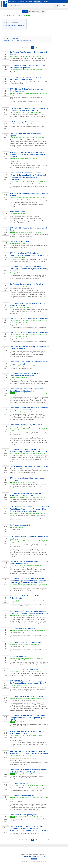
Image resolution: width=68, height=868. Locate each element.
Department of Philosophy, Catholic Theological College (26, 735)
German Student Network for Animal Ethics (28, 232)
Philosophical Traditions (17, 439)
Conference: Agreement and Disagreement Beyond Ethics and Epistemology (27, 390)
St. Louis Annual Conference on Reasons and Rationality (27, 788)
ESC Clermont (20, 722)
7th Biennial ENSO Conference (19, 802)
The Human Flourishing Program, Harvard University (25, 286)
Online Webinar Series (17, 633)
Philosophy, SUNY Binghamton (19, 273)
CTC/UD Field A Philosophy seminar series (23, 758)
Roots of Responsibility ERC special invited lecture (25, 216)
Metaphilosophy (28, 397)
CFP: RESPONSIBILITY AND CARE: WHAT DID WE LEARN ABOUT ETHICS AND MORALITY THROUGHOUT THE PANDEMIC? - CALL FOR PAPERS (29, 829)
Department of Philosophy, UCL (19, 214)
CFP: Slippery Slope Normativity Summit (25, 122)
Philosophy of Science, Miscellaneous (26, 142)
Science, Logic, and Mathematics (19, 472)
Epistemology (18, 58)
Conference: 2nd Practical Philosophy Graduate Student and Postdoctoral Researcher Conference (29, 612)
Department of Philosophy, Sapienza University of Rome (27, 70)
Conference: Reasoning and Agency (23, 815)
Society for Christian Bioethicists (19, 307)
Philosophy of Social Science (18, 353)
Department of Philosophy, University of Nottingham (25, 112)
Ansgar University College (18, 243)
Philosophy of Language (40, 397)
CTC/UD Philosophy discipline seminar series (24, 738)
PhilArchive (29, 2)
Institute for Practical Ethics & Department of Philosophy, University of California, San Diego (27, 659)
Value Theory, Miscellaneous (36, 60)
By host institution (35, 11)
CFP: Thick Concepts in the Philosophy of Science (28, 669)
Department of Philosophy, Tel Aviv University (29, 817)
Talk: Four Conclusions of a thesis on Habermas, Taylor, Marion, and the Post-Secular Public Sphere (29, 752)
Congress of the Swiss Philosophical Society (23, 701)
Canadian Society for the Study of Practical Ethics (30, 630)
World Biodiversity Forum (17, 257)
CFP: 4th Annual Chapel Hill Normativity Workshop (29, 319)
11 (40, 47)
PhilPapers (13, 2)
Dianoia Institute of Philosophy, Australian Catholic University (28, 197)
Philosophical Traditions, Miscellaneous (22, 416)
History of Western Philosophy (23, 437)
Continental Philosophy (39, 293)
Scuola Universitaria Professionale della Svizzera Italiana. (27, 698)
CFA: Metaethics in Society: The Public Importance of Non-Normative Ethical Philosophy (29, 109)
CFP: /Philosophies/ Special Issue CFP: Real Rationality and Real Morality (26, 78)
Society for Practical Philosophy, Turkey (27, 615)
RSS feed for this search (11, 38)
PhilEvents (38, 2)
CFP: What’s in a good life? (20, 241)
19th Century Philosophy (22, 291)
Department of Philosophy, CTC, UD (20, 755)
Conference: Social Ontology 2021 (23, 795)
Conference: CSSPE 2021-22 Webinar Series (26, 642)
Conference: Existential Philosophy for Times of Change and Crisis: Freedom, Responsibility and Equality (28, 718)
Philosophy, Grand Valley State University (28, 774)
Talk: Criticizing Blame (18, 212)
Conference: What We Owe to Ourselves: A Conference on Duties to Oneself (26, 375)
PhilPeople (21, 2)
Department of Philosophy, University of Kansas (24, 366)
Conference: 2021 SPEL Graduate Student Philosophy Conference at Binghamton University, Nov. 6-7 (29, 269)
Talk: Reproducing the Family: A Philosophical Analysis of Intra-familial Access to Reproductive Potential (28, 154)
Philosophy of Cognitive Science (19, 440)
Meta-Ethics (24, 60)
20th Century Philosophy (37, 291)
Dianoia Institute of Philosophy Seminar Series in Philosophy (28, 200)
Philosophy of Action (20, 82)
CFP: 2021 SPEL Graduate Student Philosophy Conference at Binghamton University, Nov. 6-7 (28, 682)
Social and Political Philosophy (19, 116)
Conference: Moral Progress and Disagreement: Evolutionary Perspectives (28, 67)
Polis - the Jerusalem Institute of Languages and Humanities (27, 453)
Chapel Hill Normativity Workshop (20, 325)
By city (43, 11)
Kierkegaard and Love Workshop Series (22, 288)
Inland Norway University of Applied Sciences (23, 124)
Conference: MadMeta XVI (20, 525)
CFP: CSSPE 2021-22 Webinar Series (23, 628)
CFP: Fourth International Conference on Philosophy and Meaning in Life (26, 494)
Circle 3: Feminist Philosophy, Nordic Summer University (26, 412)
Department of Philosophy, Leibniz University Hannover (26, 56)
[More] (64, 6)
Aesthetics (17, 246)
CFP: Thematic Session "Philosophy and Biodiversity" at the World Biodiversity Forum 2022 (29, 254)
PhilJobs (45, 2)
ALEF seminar (14, 161)
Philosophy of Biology (21, 101)
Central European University (18, 378)
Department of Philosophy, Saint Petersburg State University (28, 181)
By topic (25, 11)
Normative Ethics (39, 82)
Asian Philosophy (22, 457)
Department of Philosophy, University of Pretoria (30, 497)
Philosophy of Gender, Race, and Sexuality (34, 115)
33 (45, 47)
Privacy (34, 859)
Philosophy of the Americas (40, 471)
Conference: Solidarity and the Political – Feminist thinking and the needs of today (29, 409)
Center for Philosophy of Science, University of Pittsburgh (27, 138)
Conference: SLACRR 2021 (20, 783)
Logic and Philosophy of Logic (37, 399)
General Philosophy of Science (32, 58)
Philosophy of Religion (25, 293)
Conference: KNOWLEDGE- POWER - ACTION (26, 696)
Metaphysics (18, 221)
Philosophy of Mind (28, 221)
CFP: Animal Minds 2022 (19, 656)
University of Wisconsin (17, 527)
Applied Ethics (32, 101)
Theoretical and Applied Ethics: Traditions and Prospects (28, 184)
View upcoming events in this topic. (14, 25)
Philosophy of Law (21, 145)
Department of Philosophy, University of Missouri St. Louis (27, 785)
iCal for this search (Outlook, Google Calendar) (17, 40)
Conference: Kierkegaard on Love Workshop (27, 284)
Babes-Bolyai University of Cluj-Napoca (27, 159)
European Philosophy (16, 294)
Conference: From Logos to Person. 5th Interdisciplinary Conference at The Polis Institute (29, 450)
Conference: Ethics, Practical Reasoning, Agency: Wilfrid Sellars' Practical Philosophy (29, 771)
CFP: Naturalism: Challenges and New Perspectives (29, 466)
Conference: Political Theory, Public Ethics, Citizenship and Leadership (26, 426)
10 (36, 47)
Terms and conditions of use (34, 857)
